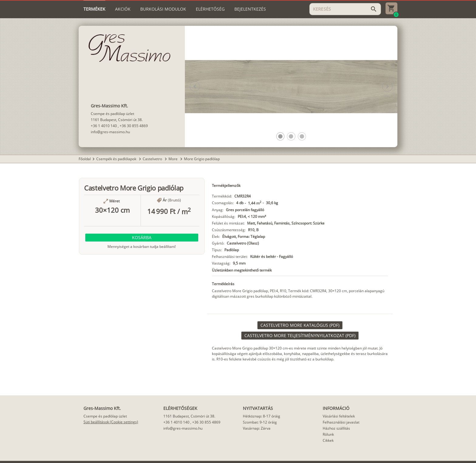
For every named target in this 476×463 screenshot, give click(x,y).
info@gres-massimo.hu (110, 132)
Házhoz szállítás (336, 428)
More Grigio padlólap (202, 159)
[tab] (94, 9)
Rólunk (328, 434)
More (173, 159)
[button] (280, 136)
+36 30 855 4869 (134, 126)
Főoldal (85, 159)
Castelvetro (153, 159)
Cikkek (328, 440)
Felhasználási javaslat (341, 422)
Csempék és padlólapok (117, 159)
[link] (300, 325)
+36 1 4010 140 (104, 126)
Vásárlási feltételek (339, 416)
